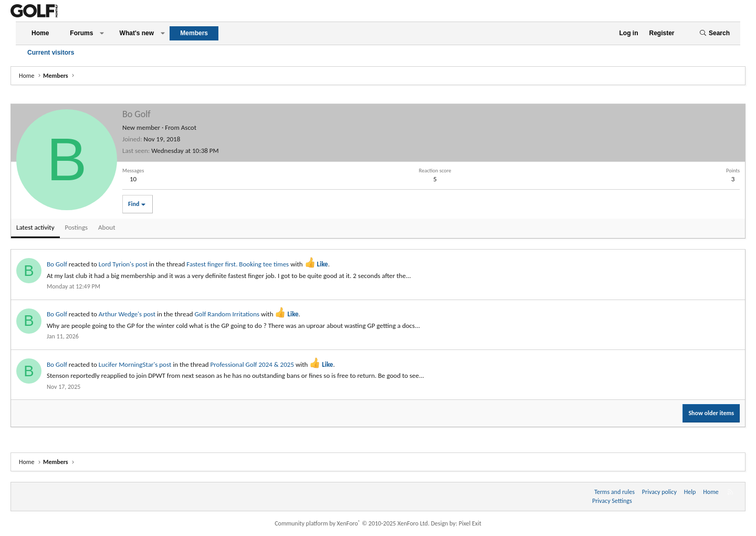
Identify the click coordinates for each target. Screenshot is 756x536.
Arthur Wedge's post (127, 314)
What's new (137, 33)
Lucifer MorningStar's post (135, 364)
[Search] (715, 33)
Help (690, 492)
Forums (81, 33)
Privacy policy (659, 492)
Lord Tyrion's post (123, 264)
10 (133, 179)
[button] (102, 33)
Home (40, 33)
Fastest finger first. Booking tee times (238, 264)
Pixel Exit (470, 523)
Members (194, 33)
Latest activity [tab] (35, 227)
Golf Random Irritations (227, 314)
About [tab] (107, 227)
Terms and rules (615, 492)
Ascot (189, 127)
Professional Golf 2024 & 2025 (252, 364)
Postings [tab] (77, 227)
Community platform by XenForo (352, 523)
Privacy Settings (612, 501)
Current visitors (51, 53)
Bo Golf (57, 264)
